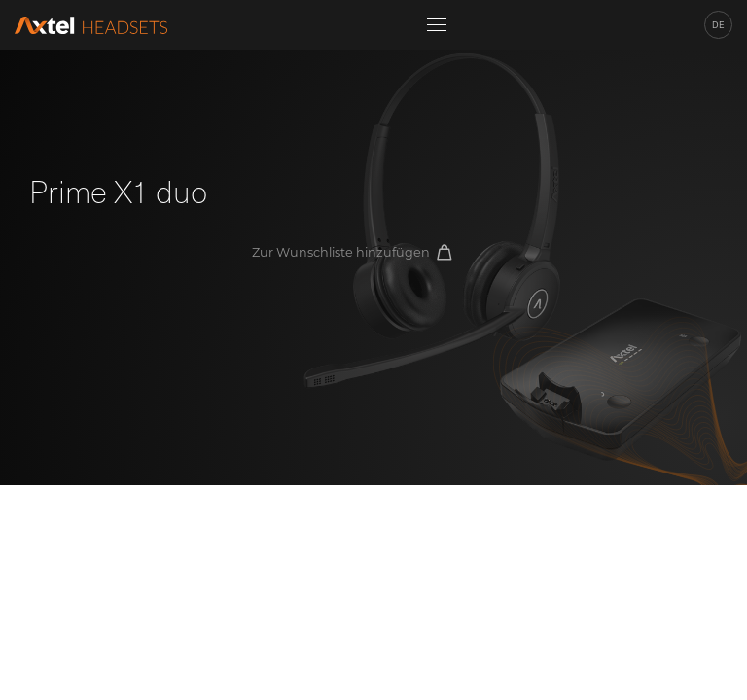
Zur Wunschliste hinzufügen (352, 252)
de (718, 24)
